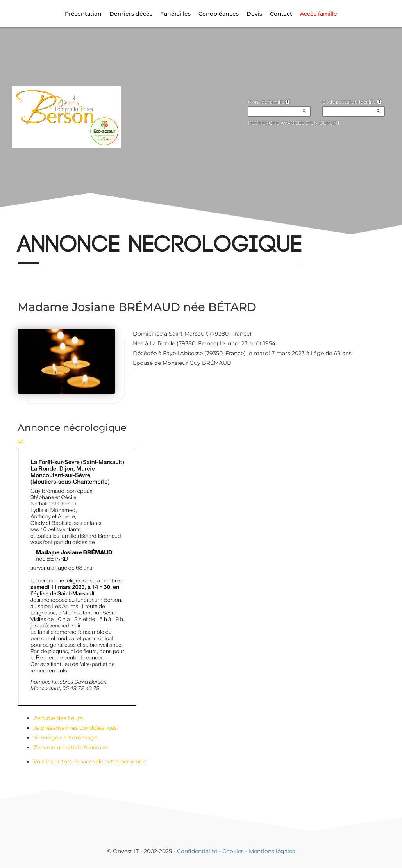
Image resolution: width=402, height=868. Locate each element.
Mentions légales (272, 851)
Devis (254, 14)
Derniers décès (131, 14)
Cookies (233, 851)
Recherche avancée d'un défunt (294, 123)
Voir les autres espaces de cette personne (89, 761)
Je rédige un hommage (65, 738)
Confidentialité (197, 851)
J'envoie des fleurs (58, 718)
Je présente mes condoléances (75, 728)
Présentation (83, 14)
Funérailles (175, 14)
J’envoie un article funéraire (71, 747)
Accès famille (319, 14)
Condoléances (219, 14)
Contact (281, 14)
